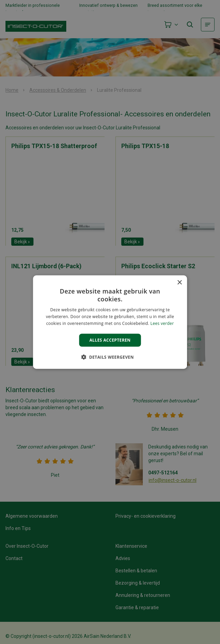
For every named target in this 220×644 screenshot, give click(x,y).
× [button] (179, 282)
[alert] (110, 322)
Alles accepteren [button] (110, 340)
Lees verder (162, 323)
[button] (110, 357)
